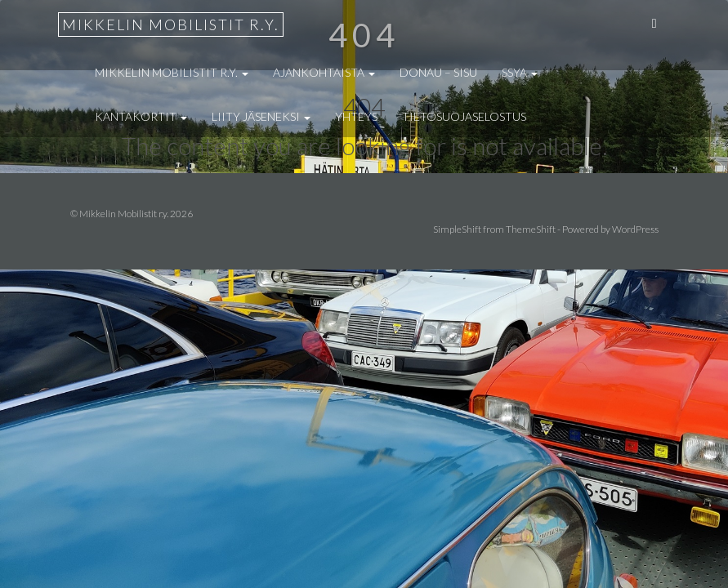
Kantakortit (141, 116)
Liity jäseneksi (261, 116)
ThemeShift (531, 229)
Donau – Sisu (438, 72)
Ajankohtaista (324, 72)
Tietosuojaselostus (464, 116)
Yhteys (356, 116)
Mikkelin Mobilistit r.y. (171, 24)
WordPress (635, 229)
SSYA (520, 72)
